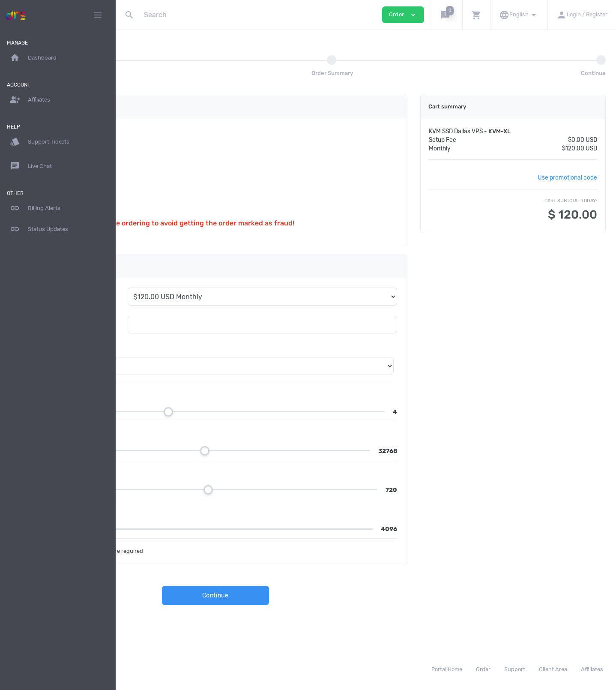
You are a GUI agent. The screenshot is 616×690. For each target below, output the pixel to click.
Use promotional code (569, 177)
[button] (447, 15)
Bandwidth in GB (179, 511)
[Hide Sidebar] (98, 15)
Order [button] (403, 15)
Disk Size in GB (176, 472)
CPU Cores (170, 394)
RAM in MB (169, 433)
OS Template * (157, 349)
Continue (283, 595)
